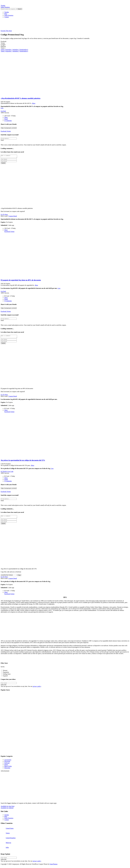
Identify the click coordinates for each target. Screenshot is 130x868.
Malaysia (8, 844)
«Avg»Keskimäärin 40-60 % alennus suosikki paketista (21, 98)
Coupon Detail (13, 217)
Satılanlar (16, 50)
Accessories (8, 761)
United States (10, 830)
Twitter (9, 131)
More (34, 103)
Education (7, 769)
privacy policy (37, 688)
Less (2, 108)
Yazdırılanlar (24, 50)
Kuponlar (9, 50)
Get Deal (3, 111)
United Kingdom (11, 840)
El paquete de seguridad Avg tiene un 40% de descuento (21, 281)
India (7, 849)
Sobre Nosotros (9, 15)
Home (6, 766)
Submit (3, 164)
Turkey (8, 835)
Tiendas (7, 12)
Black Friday (8, 768)
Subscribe (4, 686)
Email (6, 119)
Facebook (4, 131)
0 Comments (8, 121)
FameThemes (54, 866)
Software (7, 765)
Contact (7, 17)
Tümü (3, 50)
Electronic (7, 763)
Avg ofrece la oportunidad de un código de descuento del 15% (23, 461)
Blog (6, 14)
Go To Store (4, 215)
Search (20, 9)
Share (6, 117)
